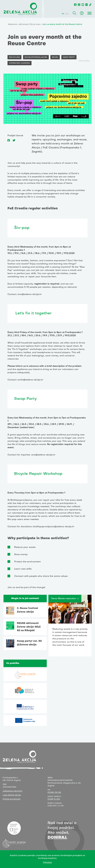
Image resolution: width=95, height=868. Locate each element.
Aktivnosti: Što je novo (30, 24)
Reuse (55, 57)
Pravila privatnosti (12, 799)
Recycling (14, 57)
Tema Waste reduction (64, 599)
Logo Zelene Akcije (12, 795)
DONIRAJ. (57, 838)
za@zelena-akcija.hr (13, 791)
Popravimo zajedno (19, 63)
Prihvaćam (47, 862)
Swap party (69, 57)
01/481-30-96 (54, 793)
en (67, 14)
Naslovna (13, 24)
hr (63, 14)
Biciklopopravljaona (36, 57)
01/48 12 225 (54, 799)
